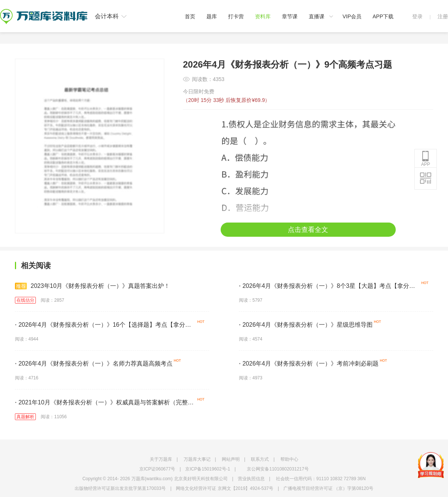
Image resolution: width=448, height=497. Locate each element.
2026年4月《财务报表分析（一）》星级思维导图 (306, 325)
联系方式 (260, 459)
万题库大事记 (197, 459)
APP (426, 159)
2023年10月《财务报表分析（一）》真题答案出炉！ (92, 286)
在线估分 (25, 300)
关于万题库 (161, 459)
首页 (190, 16)
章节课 (290, 16)
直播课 (317, 16)
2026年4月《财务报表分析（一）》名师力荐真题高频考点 (94, 364)
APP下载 (383, 16)
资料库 (263, 16)
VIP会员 (352, 16)
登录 (417, 16)
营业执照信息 (251, 479)
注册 (443, 16)
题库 (212, 16)
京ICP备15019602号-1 (208, 469)
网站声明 (231, 459)
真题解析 (25, 417)
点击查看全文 (308, 230)
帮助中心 (289, 459)
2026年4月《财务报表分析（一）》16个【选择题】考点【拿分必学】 (103, 326)
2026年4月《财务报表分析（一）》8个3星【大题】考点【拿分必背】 (327, 287)
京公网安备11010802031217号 (278, 469)
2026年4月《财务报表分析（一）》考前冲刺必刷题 (309, 364)
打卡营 (236, 16)
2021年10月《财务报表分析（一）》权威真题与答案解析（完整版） (101, 404)
